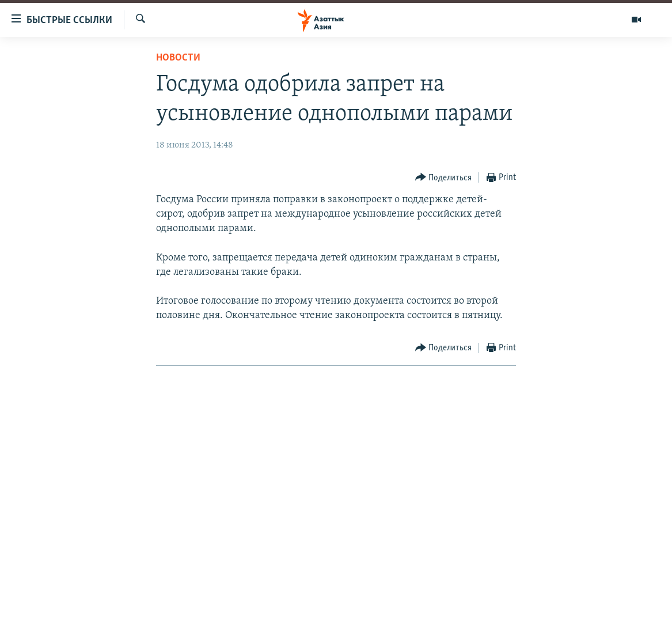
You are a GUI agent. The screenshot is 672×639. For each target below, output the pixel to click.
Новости (178, 58)
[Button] (444, 178)
